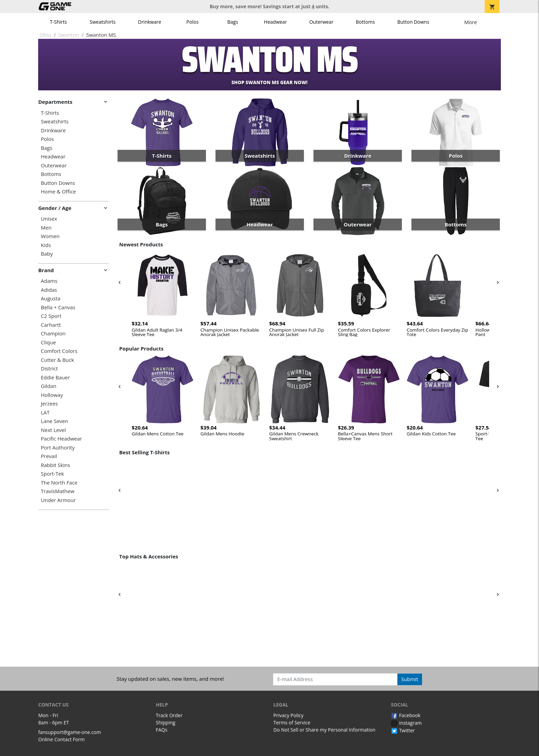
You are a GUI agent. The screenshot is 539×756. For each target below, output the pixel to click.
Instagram (406, 723)
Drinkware (150, 22)
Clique (48, 342)
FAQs (162, 730)
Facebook (406, 715)
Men (46, 228)
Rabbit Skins (56, 465)
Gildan (49, 386)
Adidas (49, 290)
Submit (410, 679)
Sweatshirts (103, 22)
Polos (192, 22)
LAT (45, 413)
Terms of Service (292, 722)
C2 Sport (51, 316)
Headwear (276, 22)
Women (50, 236)
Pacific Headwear (62, 439)
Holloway (52, 395)
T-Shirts (58, 22)
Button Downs (413, 22)
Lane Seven (54, 421)
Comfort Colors (59, 351)
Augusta (51, 298)
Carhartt (51, 325)
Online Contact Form (61, 739)
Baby (47, 254)
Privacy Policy (288, 715)
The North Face (59, 483)
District (49, 369)
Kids (46, 245)
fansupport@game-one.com (70, 732)
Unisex (49, 219)
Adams (49, 281)
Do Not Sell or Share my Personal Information (324, 730)
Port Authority (58, 448)
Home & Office (58, 192)
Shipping (166, 722)
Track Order (169, 715)
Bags (233, 22)
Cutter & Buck (58, 360)
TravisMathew (58, 491)
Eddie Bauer (56, 377)
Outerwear (321, 22)
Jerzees (49, 404)
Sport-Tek (52, 474)
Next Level (53, 430)
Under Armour (58, 500)
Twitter (403, 730)
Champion (53, 333)
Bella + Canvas (58, 307)
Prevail (49, 456)
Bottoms (365, 22)
